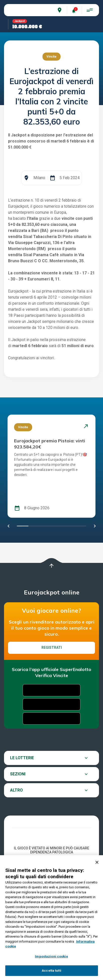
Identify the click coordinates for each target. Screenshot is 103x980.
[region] (51, 918)
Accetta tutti (51, 971)
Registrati (52, 697)
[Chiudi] (97, 862)
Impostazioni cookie (51, 956)
